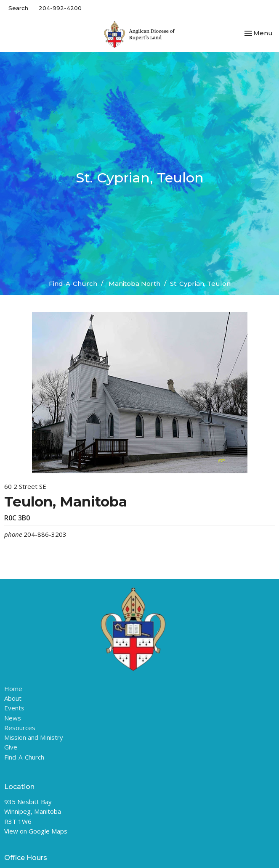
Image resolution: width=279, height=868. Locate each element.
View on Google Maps (36, 831)
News (13, 718)
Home (13, 689)
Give (11, 747)
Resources (20, 728)
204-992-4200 (60, 8)
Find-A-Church (73, 284)
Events (14, 708)
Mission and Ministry (34, 737)
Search (18, 8)
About (13, 698)
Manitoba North (134, 284)
